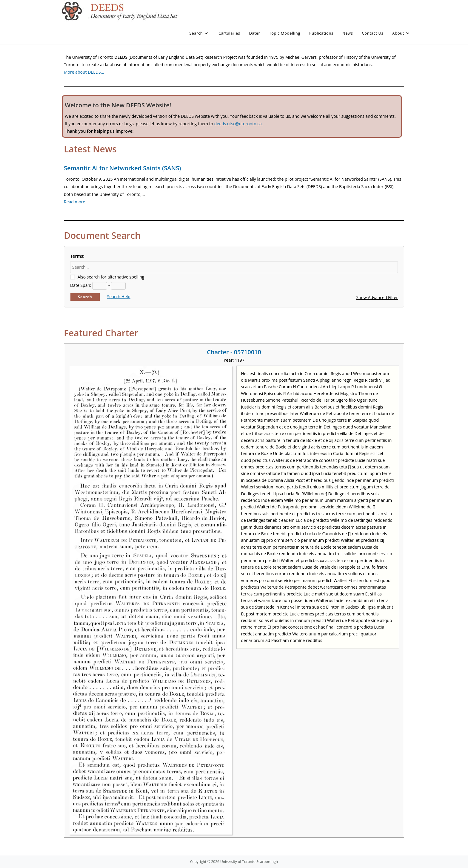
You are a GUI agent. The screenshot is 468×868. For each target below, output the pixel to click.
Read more (74, 202)
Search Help (119, 297)
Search (85, 297)
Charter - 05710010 (234, 352)
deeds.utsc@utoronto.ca (238, 124)
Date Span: (81, 285)
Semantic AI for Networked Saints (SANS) (122, 168)
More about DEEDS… (84, 72)
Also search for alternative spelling (111, 277)
